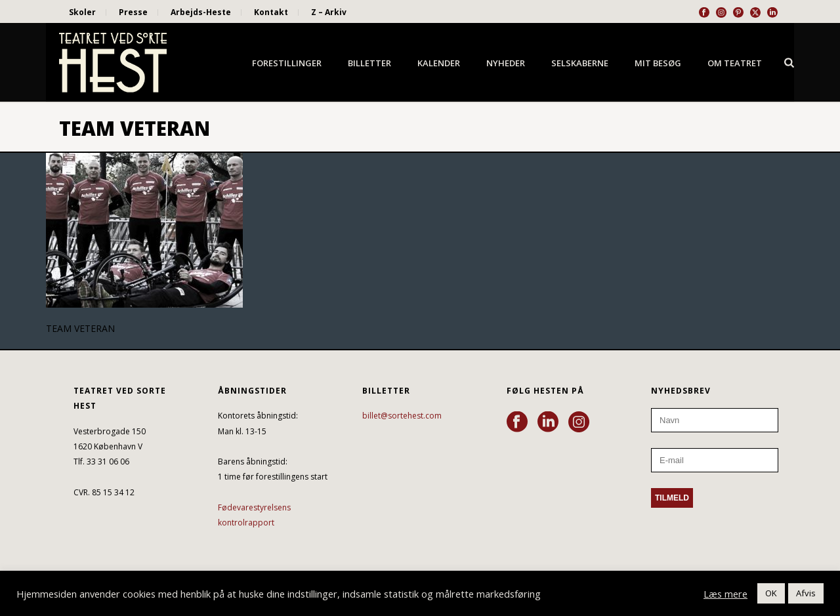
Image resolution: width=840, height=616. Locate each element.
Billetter (369, 63)
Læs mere (725, 594)
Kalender (439, 63)
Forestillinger (287, 63)
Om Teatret (735, 63)
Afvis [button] (806, 593)
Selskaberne (580, 63)
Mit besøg (658, 63)
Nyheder (506, 63)
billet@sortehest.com (402, 416)
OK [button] (771, 593)
